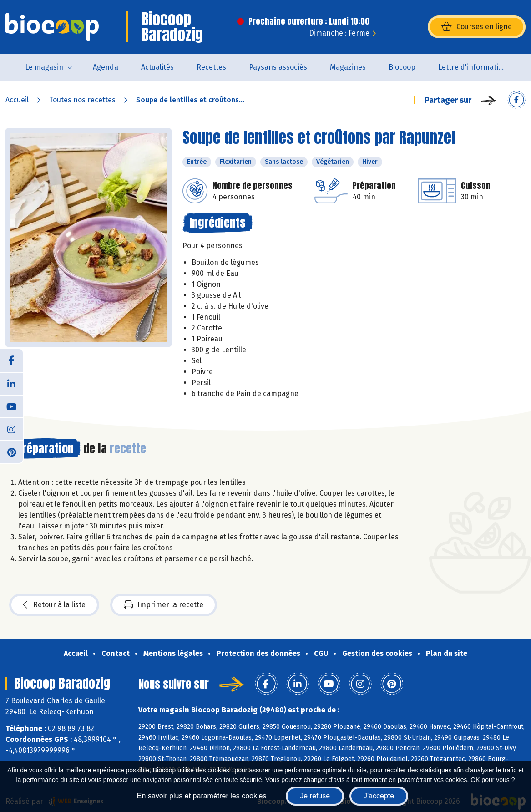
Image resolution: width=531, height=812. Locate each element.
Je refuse (315, 796)
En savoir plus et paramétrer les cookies (202, 796)
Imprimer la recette (164, 605)
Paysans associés (278, 67)
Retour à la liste (54, 605)
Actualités (157, 67)
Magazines (348, 67)
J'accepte (379, 796)
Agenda (106, 67)
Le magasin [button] (44, 67)
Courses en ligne (477, 27)
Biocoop (402, 67)
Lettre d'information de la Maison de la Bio (478, 67)
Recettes (211, 67)
